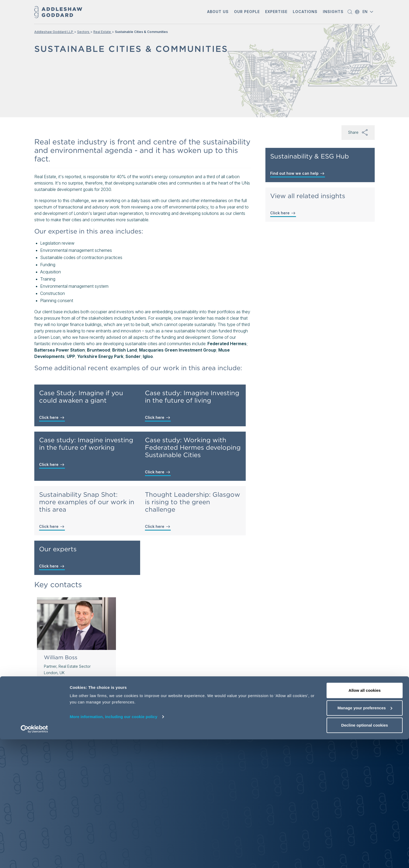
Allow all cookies (365, 819)
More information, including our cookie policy (114, 845)
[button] (218, 12)
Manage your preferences (365, 836)
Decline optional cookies (365, 854)
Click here (52, 418)
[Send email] (76, 685)
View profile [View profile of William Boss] (59, 696)
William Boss (61, 657)
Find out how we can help (298, 173)
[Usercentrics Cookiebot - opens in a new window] (34, 858)
